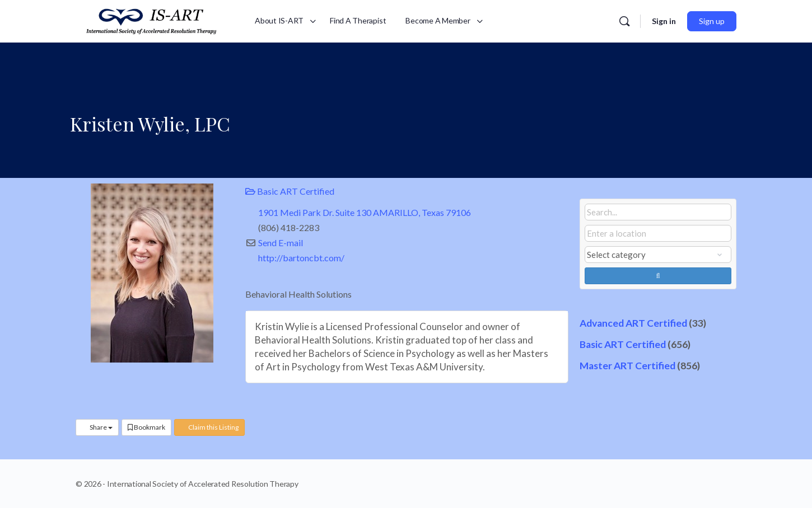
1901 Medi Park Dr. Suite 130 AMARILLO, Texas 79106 (365, 212)
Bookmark (146, 427)
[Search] (624, 21)
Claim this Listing (209, 427)
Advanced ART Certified (633, 323)
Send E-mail (281, 243)
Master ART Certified (627, 366)
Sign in (664, 21)
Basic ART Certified (290, 191)
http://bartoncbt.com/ (301, 258)
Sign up (712, 21)
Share (97, 427)
